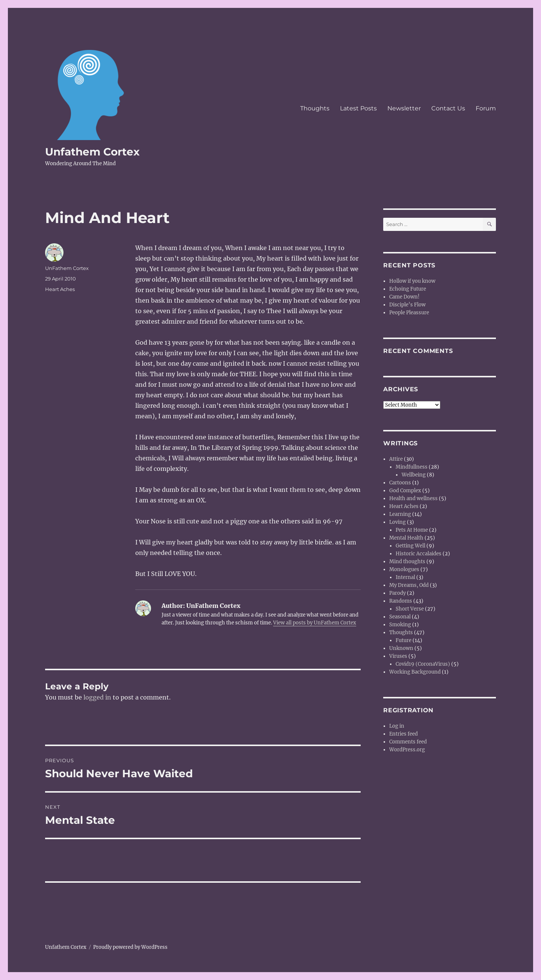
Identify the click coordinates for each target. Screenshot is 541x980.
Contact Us (448, 108)
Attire (396, 459)
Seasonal (400, 617)
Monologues (404, 569)
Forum (486, 108)
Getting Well (410, 546)
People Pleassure (409, 313)
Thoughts (315, 108)
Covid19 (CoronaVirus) (423, 664)
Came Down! (404, 297)
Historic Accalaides (419, 554)
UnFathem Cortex (67, 268)
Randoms (401, 601)
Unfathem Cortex (92, 152)
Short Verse (410, 609)
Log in (397, 726)
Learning (400, 514)
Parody (397, 593)
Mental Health (406, 538)
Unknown (401, 648)
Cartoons (400, 483)
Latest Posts (358, 108)
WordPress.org (407, 750)
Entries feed (403, 734)
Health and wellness (413, 498)
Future (403, 640)
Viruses (398, 656)
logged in (97, 697)
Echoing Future (408, 289)
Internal (405, 577)
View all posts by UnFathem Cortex (315, 623)
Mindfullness (412, 467)
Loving (397, 522)
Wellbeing (414, 475)
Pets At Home (412, 530)
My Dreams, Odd (409, 585)
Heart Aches (60, 289)
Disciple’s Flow (407, 305)
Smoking (400, 625)
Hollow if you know (412, 281)
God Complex (405, 491)
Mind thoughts (407, 562)
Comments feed (408, 742)
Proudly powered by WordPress (130, 947)
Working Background (415, 672)
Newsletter (404, 108)
